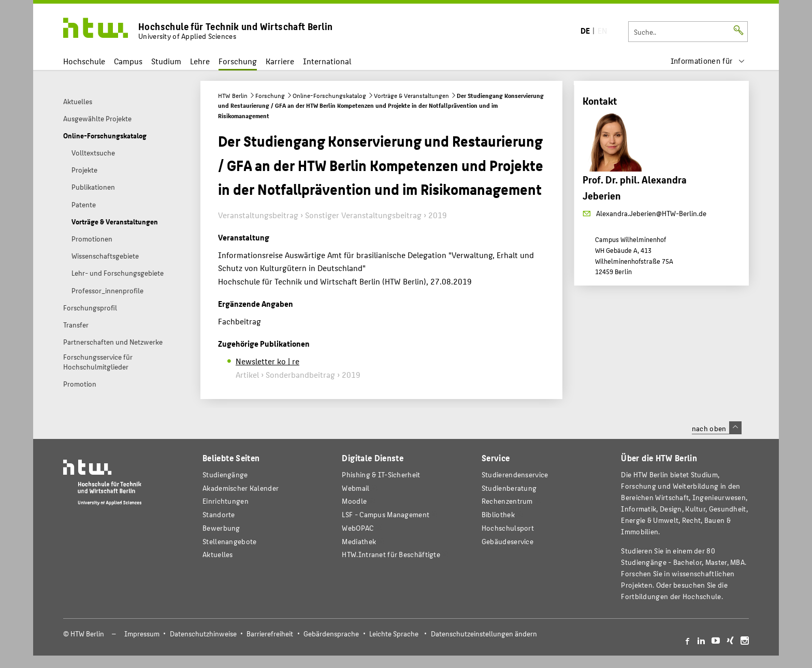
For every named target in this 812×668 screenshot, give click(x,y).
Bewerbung (221, 528)
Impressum (142, 634)
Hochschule (84, 61)
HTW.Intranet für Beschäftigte (391, 554)
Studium (166, 61)
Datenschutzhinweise (203, 634)
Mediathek (359, 541)
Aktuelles (218, 554)
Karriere (280, 61)
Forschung (238, 61)
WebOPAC (358, 528)
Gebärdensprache (331, 634)
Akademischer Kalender (241, 488)
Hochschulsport (508, 528)
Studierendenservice (515, 474)
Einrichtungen (226, 501)
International (327, 61)
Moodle (354, 501)
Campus (128, 61)
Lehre (200, 61)
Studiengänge (225, 474)
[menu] (708, 61)
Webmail (356, 488)
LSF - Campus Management (386, 514)
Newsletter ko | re (267, 361)
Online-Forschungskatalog (329, 95)
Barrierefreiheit (270, 634)
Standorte (219, 514)
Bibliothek (498, 514)
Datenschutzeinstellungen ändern (484, 634)
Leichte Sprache (394, 634)
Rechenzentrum (507, 501)
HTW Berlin (233, 95)
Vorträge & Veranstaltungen (411, 95)
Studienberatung (509, 488)
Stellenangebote (229, 541)
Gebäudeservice (508, 541)
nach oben (717, 428)
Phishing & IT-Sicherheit (381, 474)
